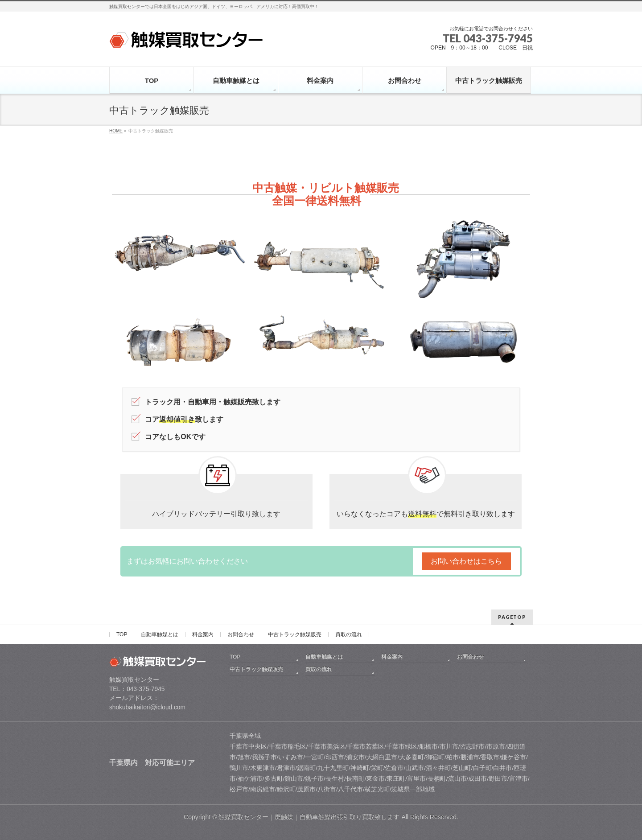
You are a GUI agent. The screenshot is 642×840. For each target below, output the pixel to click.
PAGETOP (512, 617)
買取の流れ (349, 634)
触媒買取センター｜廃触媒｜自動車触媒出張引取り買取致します (310, 817)
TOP (122, 634)
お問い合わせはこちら (466, 561)
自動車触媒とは (160, 634)
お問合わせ (241, 634)
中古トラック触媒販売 (295, 634)
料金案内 (203, 634)
